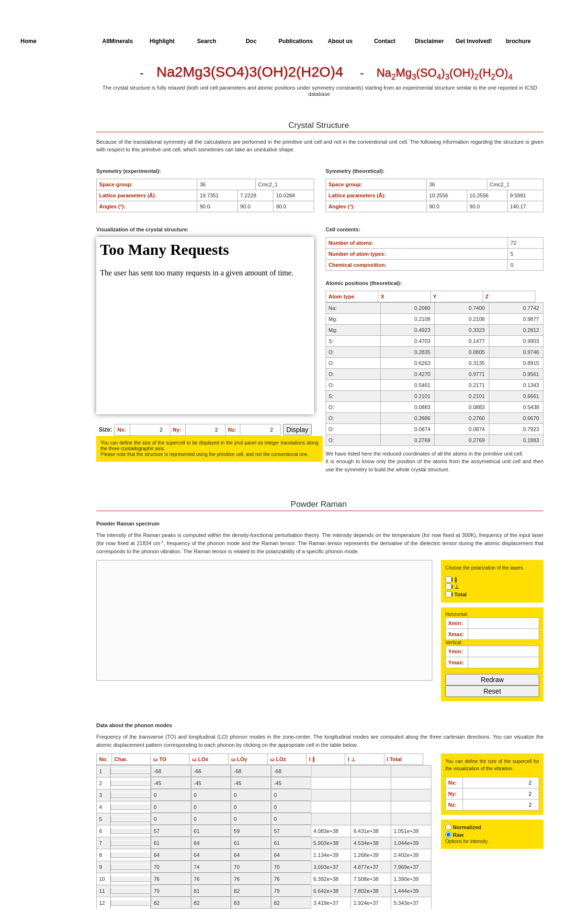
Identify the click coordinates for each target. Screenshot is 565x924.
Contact (385, 41)
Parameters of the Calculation (42, 92)
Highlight (162, 41)
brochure (518, 41)
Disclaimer (429, 41)
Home (28, 41)
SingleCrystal (37, 146)
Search (206, 41)
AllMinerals (117, 41)
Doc (251, 41)
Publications (296, 41)
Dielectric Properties (45, 110)
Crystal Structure (41, 75)
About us (340, 41)
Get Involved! (474, 41)
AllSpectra (73, 41)
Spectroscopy (38, 128)
